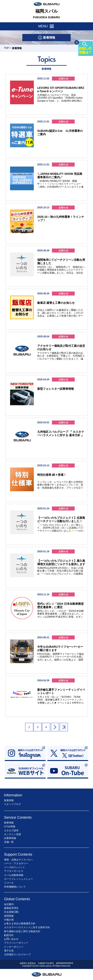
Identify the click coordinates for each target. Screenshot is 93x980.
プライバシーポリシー (16, 943)
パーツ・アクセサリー (16, 863)
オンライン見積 (12, 834)
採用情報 (9, 916)
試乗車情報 (10, 838)
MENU (46, 26)
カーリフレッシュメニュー (19, 879)
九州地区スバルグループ (17, 954)
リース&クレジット (14, 867)
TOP (6, 48)
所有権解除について (15, 887)
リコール (9, 883)
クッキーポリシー (14, 947)
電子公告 (9, 951)
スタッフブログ (12, 804)
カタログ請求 (11, 831)
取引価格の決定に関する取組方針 (22, 931)
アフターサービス (14, 871)
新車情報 (9, 823)
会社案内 (9, 904)
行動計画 (9, 920)
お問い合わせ (11, 939)
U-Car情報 (10, 827)
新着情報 (9, 800)
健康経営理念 (11, 908)
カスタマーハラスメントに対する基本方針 (27, 927)
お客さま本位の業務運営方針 (20, 924)
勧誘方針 (9, 935)
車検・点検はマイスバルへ (19, 860)
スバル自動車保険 (14, 875)
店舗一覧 (9, 842)
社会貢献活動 (11, 912)
